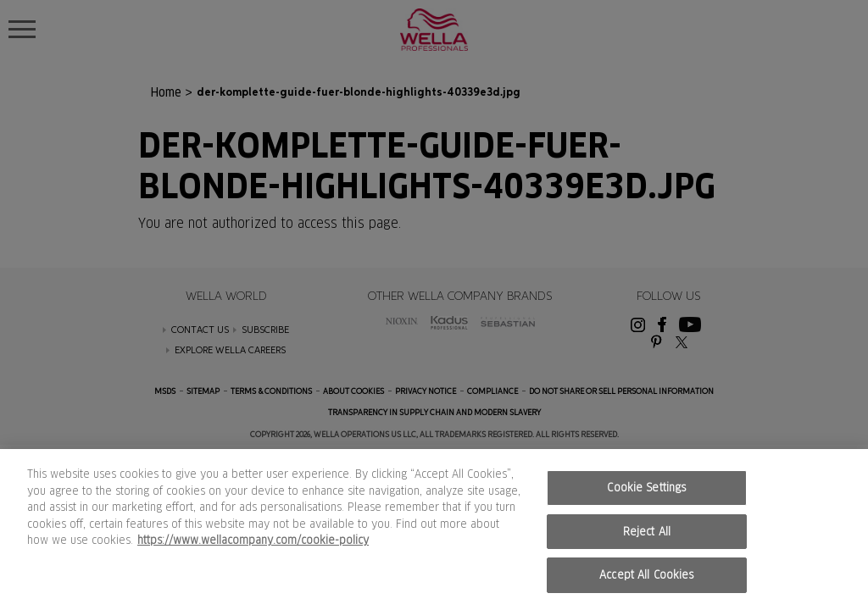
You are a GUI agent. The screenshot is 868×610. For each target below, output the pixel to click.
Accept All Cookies (646, 575)
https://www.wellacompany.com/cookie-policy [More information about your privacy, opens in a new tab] (253, 540)
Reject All (647, 532)
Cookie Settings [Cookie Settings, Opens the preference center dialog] (646, 488)
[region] (434, 530)
